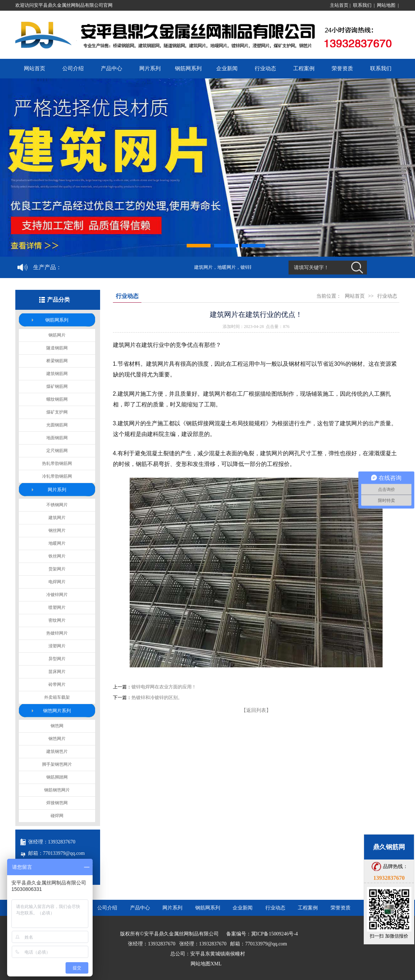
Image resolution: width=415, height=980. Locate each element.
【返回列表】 (256, 710)
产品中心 (111, 68)
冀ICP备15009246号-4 (274, 934)
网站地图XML (206, 964)
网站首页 (35, 68)
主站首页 (339, 5)
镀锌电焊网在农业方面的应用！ (164, 687)
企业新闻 (227, 68)
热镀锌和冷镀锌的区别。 (157, 697)
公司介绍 (73, 68)
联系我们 (362, 5)
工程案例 (304, 68)
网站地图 (386, 5)
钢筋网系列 (188, 68)
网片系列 (150, 68)
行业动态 (265, 68)
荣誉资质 (342, 68)
